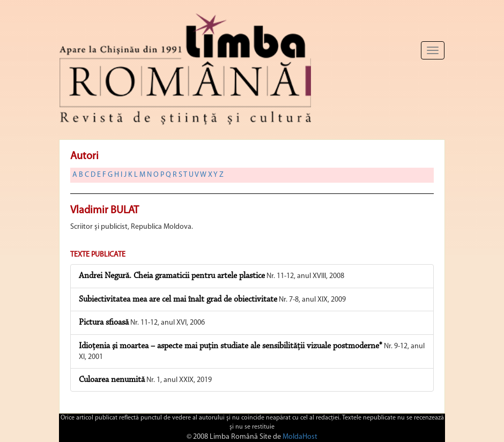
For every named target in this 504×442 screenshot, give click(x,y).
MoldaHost (300, 437)
